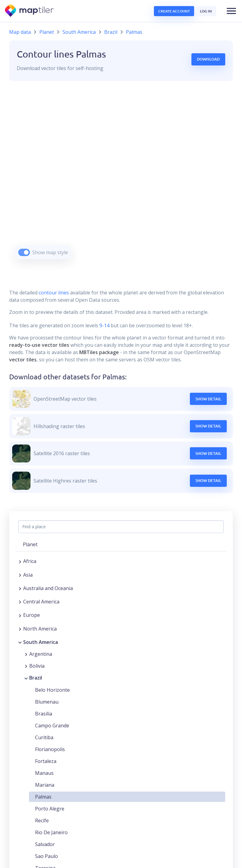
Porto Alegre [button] (50, 809)
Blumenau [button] (47, 702)
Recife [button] (42, 821)
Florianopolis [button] (50, 749)
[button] (231, 11)
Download (208, 59)
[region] (121, 178)
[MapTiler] (30, 11)
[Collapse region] (20, 642)
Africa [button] (30, 561)
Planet (47, 32)
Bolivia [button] (37, 666)
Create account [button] (174, 11)
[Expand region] (20, 561)
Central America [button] (41, 602)
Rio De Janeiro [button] (51, 832)
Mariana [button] (45, 785)
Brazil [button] (36, 678)
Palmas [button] (43, 797)
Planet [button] (30, 544)
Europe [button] (32, 615)
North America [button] (40, 629)
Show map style (50, 252)
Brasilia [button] (44, 714)
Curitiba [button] (44, 737)
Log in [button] (206, 11)
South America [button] (41, 642)
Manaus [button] (44, 773)
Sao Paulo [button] (46, 856)
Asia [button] (28, 575)
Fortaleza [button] (46, 761)
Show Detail (208, 399)
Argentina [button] (41, 654)
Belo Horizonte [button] (52, 690)
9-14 (104, 325)
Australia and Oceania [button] (48, 588)
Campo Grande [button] (52, 726)
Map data (20, 32)
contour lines (54, 293)
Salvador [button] (45, 844)
